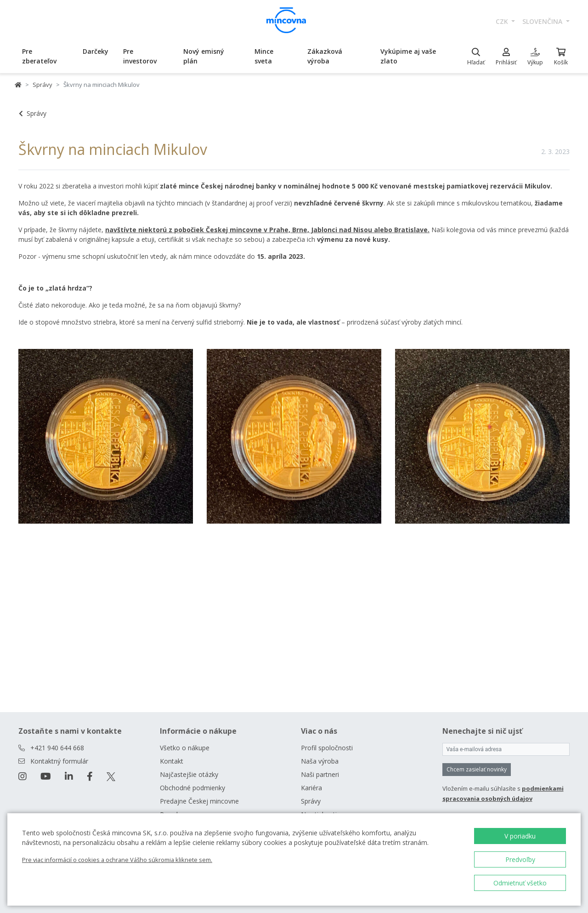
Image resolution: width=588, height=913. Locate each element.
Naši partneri (320, 774)
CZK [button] (503, 21)
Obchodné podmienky (192, 788)
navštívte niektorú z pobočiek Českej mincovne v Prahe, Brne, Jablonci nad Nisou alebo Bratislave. (267, 230)
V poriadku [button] (520, 836)
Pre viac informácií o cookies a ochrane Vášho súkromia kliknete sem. (117, 860)
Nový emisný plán (204, 56)
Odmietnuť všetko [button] (520, 883)
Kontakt (172, 761)
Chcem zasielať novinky (477, 769)
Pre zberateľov (39, 56)
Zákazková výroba (325, 56)
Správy (42, 85)
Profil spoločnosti (327, 748)
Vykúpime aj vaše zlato (408, 56)
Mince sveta (264, 56)
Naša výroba (320, 761)
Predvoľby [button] (520, 859)
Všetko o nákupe (185, 748)
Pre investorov (140, 56)
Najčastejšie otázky (189, 774)
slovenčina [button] (543, 21)
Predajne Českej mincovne (199, 801)
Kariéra (311, 788)
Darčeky (96, 51)
